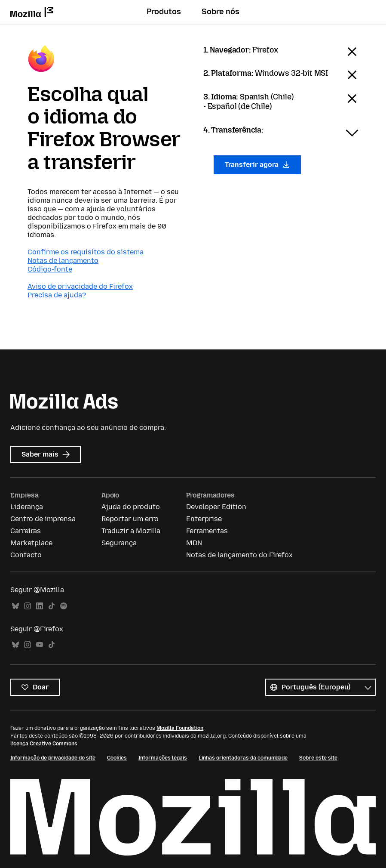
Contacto (26, 555)
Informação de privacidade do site (53, 758)
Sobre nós (221, 12)
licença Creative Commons (44, 744)
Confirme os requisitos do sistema (86, 252)
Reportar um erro (130, 519)
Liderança (27, 507)
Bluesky (15, 606)
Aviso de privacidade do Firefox (80, 286)
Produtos (164, 12)
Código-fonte (50, 269)
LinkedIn (40, 606)
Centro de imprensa (43, 519)
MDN (194, 543)
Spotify (64, 606)
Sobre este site (318, 758)
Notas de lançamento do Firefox (239, 555)
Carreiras (26, 531)
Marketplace (31, 543)
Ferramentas (207, 531)
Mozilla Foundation (180, 728)
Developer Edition (216, 507)
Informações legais (163, 758)
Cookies (117, 758)
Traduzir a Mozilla (131, 531)
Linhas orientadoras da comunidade (243, 758)
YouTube (40, 645)
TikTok (52, 606)
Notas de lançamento (63, 261)
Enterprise (204, 519)
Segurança (119, 543)
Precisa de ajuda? (57, 295)
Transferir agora (257, 165)
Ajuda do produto (131, 507)
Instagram (28, 606)
